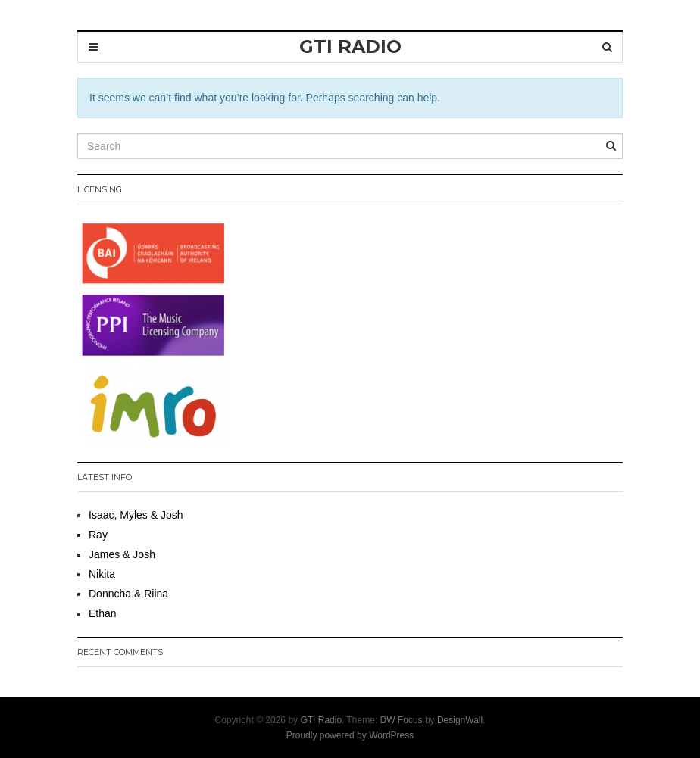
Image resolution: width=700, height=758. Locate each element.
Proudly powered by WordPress (350, 735)
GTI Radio (321, 720)
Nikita (102, 574)
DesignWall (460, 720)
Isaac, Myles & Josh (136, 515)
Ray (98, 535)
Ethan (103, 613)
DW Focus (402, 720)
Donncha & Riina (128, 594)
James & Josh (122, 554)
